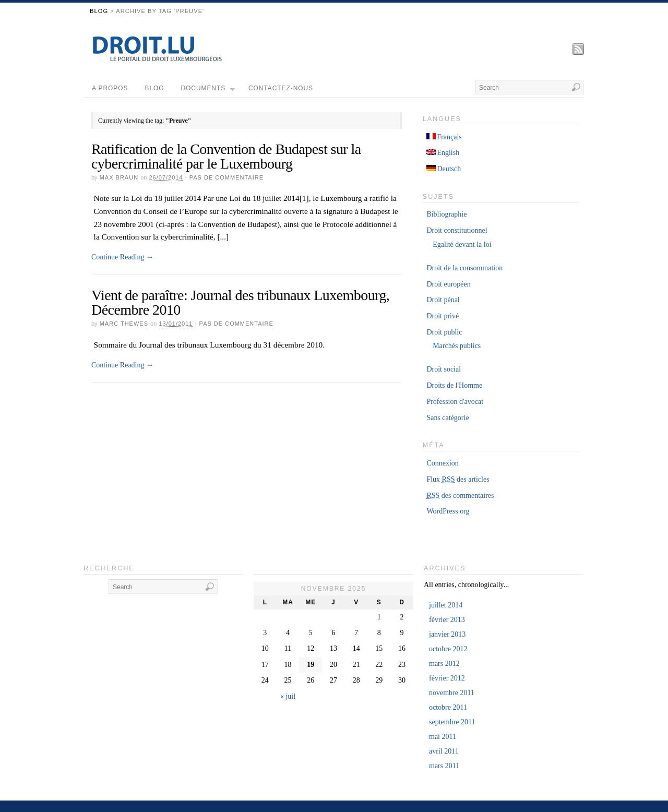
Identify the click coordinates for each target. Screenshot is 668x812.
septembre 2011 (452, 722)
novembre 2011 (452, 693)
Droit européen (448, 284)
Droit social (444, 369)
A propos (110, 88)
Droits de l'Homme (454, 385)
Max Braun (119, 177)
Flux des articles (458, 479)
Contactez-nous (281, 88)
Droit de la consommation (464, 268)
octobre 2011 (448, 707)
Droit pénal (443, 300)
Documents (208, 91)
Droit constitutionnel (457, 230)
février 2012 (447, 678)
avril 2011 (444, 751)
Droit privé (443, 316)
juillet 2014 (446, 605)
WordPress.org (448, 511)
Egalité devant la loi (462, 244)
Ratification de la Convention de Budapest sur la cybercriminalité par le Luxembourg (226, 156)
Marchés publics (457, 346)
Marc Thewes (124, 324)
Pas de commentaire (226, 177)
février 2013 (447, 620)
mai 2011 (443, 737)
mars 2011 (444, 766)
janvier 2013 (447, 634)
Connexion (442, 463)
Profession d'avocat (455, 402)
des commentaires (460, 495)
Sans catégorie (448, 418)
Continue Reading (122, 257)
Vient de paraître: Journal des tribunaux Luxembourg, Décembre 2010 (240, 302)
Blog (99, 11)
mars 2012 (444, 664)
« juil (288, 696)
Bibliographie (446, 214)
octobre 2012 (448, 649)
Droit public (444, 332)
